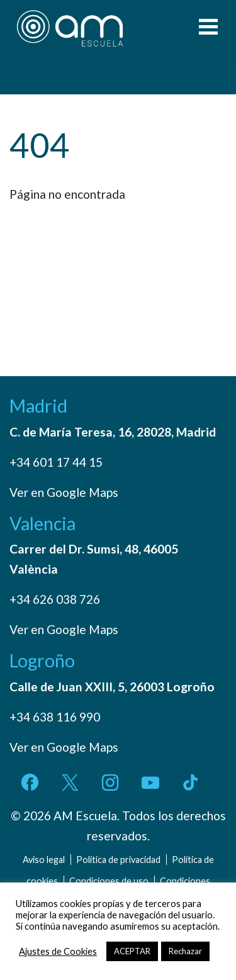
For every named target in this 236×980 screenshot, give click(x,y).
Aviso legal (44, 860)
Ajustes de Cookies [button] (58, 951)
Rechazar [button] (185, 951)
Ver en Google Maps (64, 492)
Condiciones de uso (109, 881)
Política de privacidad (118, 860)
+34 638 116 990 (55, 717)
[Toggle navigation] (208, 28)
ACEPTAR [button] (132, 951)
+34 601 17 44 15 (56, 462)
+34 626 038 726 (55, 599)
